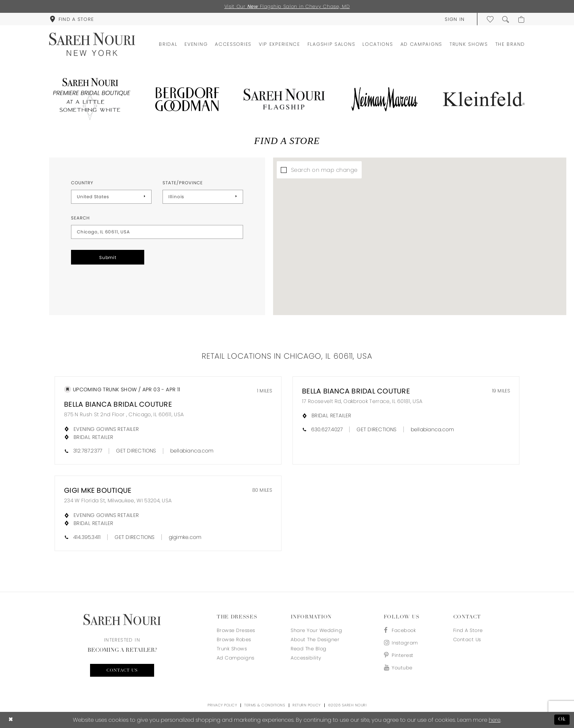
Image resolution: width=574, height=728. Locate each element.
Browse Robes (234, 640)
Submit (108, 257)
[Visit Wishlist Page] (491, 19)
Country (82, 183)
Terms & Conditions (265, 705)
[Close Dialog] (11, 720)
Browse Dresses (236, 630)
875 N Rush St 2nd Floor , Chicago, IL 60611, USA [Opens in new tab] (124, 414)
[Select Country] (111, 197)
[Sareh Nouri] (92, 44)
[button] (455, 19)
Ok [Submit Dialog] (562, 720)
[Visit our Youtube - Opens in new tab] (401, 668)
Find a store (468, 630)
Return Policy (307, 705)
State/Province (183, 183)
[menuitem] (72, 19)
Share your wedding (316, 630)
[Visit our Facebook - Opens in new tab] (401, 630)
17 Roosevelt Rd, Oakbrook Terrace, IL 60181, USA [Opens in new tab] (362, 401)
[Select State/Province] (203, 197)
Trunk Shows (232, 649)
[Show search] (506, 19)
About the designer (315, 640)
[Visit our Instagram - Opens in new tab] (401, 643)
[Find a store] (72, 19)
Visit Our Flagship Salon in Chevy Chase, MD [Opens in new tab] (287, 6)
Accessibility (306, 658)
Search (80, 218)
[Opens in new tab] (90, 99)
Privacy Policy (222, 705)
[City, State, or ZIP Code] (157, 232)
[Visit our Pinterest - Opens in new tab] (401, 655)
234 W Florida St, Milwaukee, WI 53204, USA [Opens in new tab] (118, 500)
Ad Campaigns (236, 658)
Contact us (122, 670)
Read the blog (309, 649)
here (495, 720)
